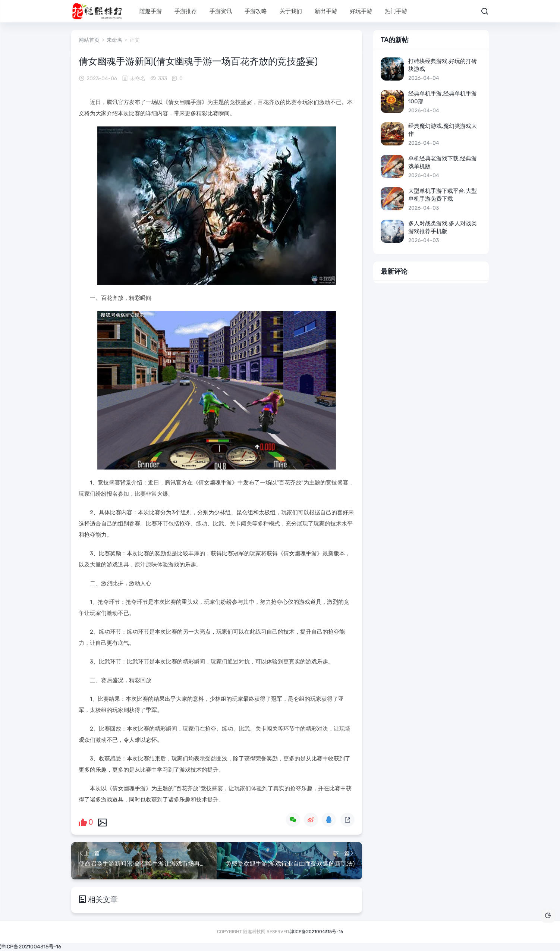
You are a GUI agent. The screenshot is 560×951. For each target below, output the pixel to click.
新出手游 (326, 11)
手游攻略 (256, 11)
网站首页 (89, 40)
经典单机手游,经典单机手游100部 (443, 98)
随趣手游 (151, 11)
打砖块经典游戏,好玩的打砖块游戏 (443, 65)
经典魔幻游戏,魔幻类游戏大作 (443, 130)
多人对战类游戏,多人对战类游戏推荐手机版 (443, 227)
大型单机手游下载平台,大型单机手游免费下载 (443, 195)
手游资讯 (221, 11)
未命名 (114, 40)
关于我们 (291, 11)
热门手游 (396, 11)
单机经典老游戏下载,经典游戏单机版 (443, 162)
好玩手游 (361, 11)
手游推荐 (186, 11)
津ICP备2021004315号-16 (317, 932)
